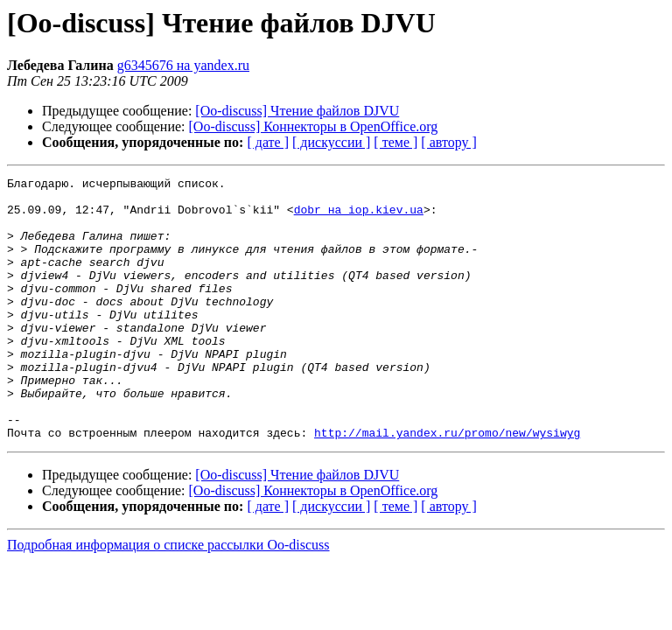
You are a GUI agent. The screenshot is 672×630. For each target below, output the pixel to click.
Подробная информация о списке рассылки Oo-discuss (168, 597)
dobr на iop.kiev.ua (359, 217)
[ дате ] (268, 142)
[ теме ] (395, 142)
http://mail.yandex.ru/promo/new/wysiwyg (447, 485)
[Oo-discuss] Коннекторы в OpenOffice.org (314, 126)
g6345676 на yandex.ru (183, 65)
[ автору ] (448, 142)
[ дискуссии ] (331, 142)
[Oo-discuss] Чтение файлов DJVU (297, 111)
